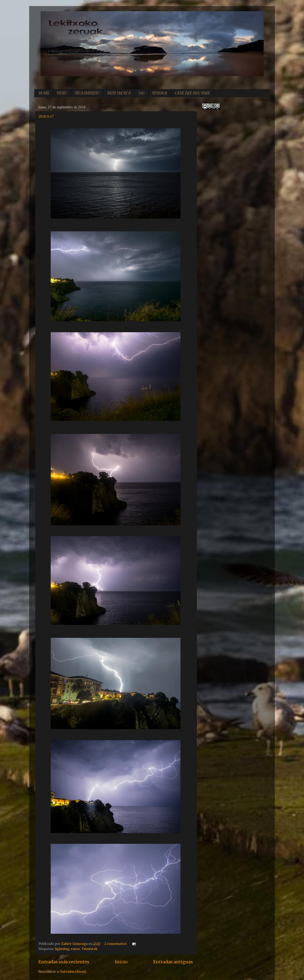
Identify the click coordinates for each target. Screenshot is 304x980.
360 (142, 93)
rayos (75, 949)
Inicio (121, 962)
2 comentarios (115, 944)
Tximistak (89, 949)
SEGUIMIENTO (87, 93)
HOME (44, 93)
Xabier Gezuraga (75, 944)
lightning (62, 949)
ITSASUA (160, 93)
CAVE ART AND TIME (192, 93)
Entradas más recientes (64, 962)
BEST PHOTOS (119, 93)
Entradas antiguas (173, 962)
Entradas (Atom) (73, 972)
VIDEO (62, 93)
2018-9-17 (46, 116)
